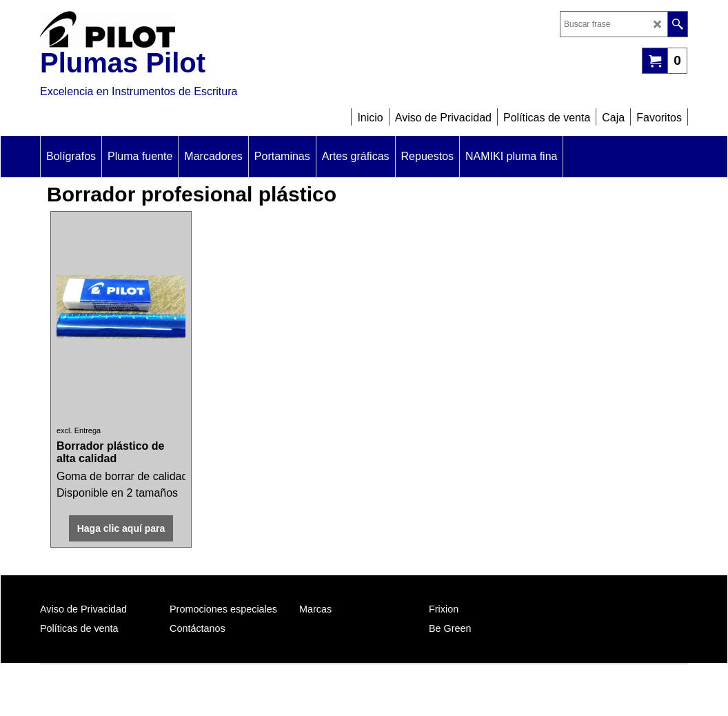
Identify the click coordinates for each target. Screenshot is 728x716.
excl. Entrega (79, 430)
